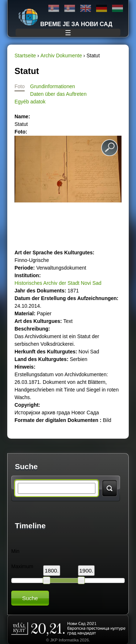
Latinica (70, 9)
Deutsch (102, 9)
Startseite (25, 56)
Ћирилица (54, 9)
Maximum (22, 566)
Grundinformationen (53, 86)
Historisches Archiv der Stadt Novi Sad (58, 283)
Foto (20, 86)
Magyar (118, 9)
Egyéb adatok (30, 102)
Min (15, 551)
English (86, 9)
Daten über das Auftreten (58, 94)
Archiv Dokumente (61, 56)
